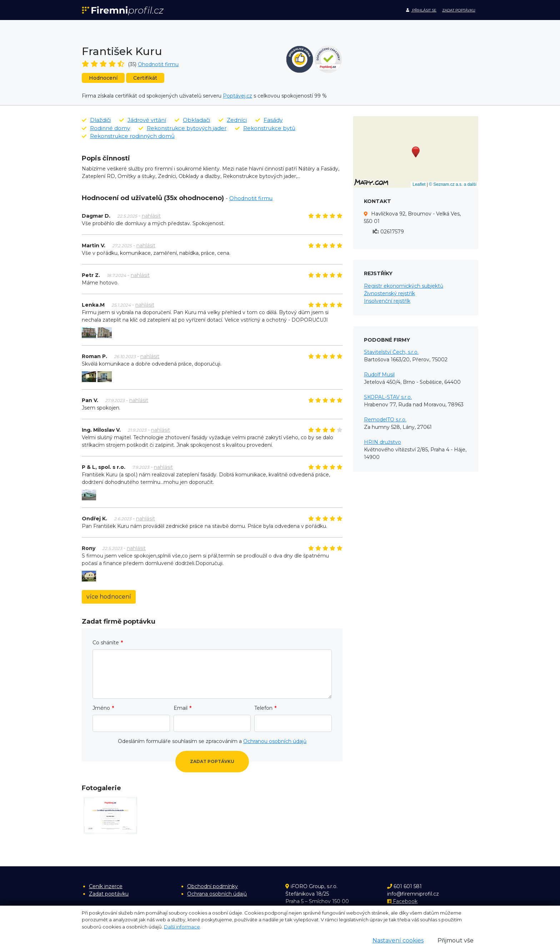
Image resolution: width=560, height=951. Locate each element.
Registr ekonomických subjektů (404, 286)
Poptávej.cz (237, 96)
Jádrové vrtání (143, 120)
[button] (416, 152)
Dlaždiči (96, 120)
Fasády (269, 120)
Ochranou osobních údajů (275, 741)
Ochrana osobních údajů (217, 894)
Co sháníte (106, 643)
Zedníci (233, 120)
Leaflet (419, 184)
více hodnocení (109, 597)
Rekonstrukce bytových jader (182, 128)
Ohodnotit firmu (158, 64)
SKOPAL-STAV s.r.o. (388, 397)
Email (181, 708)
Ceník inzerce (106, 886)
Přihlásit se (421, 10)
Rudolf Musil (379, 375)
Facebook (402, 901)
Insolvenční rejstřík (387, 301)
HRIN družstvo (382, 442)
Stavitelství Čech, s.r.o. (391, 352)
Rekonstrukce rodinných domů (128, 136)
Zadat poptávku (459, 10)
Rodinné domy (106, 128)
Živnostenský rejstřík (389, 293)
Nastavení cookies (398, 940)
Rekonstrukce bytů (265, 128)
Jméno (101, 708)
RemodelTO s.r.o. (385, 420)
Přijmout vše (456, 940)
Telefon (263, 708)
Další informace (182, 927)
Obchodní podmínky (212, 886)
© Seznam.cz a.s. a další (453, 184)
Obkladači (192, 120)
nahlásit (151, 216)
